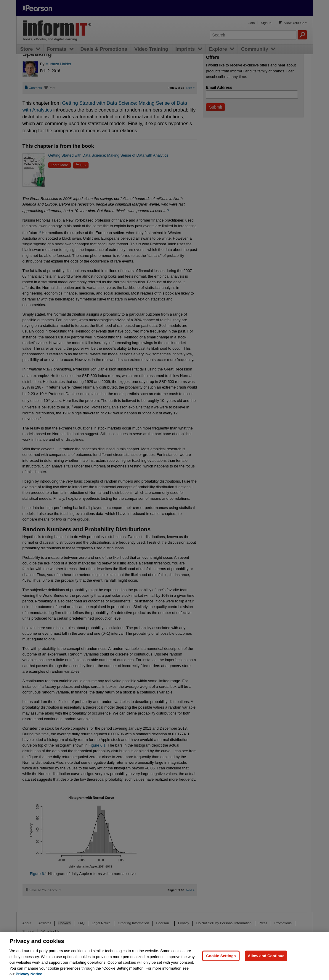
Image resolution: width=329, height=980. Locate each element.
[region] (164, 956)
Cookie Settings (221, 956)
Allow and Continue (266, 956)
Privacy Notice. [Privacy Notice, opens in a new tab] (29, 974)
